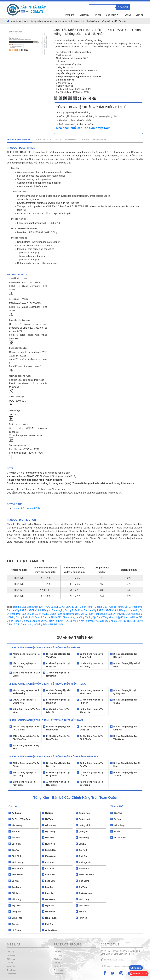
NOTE (58, 140)
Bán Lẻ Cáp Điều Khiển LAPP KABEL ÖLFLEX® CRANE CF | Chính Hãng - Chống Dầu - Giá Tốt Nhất (68, 607)
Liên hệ (140, 15)
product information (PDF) (26, 508)
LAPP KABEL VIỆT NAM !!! (72, 621)
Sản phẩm (111, 15)
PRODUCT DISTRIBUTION (94, 140)
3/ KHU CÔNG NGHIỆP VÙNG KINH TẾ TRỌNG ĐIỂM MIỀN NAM (46, 720)
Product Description (18, 140)
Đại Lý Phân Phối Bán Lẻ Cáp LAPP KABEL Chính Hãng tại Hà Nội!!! (101, 610)
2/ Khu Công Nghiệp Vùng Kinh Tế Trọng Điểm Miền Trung (48, 684)
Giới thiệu (84, 15)
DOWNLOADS (71, 140)
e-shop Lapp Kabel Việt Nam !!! (40, 621)
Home (13, 21)
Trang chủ (70, 15)
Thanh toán (12, 970)
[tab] (19, 140)
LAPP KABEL (24, 21)
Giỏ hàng (11, 959)
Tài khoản (11, 966)
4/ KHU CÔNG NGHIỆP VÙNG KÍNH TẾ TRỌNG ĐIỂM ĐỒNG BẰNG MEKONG (54, 757)
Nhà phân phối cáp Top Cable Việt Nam (83, 128)
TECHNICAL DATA (43, 140)
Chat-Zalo (136, 968)
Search (123, 7)
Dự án (128, 15)
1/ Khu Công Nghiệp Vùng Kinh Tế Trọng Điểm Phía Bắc (46, 648)
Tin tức (98, 15)
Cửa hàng (11, 955)
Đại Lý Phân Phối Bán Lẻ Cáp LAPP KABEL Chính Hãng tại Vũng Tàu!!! (53, 617)
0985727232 (139, 974)
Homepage (12, 974)
